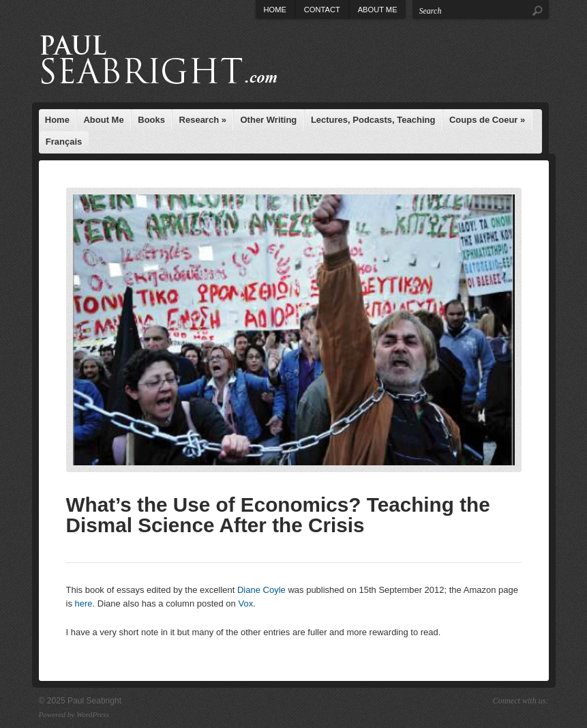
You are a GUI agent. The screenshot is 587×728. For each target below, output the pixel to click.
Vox (245, 603)
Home (275, 10)
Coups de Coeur (487, 120)
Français (64, 142)
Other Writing (269, 120)
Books (151, 120)
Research (203, 120)
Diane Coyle (261, 590)
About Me (378, 10)
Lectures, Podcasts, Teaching (373, 120)
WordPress (93, 714)
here (84, 603)
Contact (322, 10)
